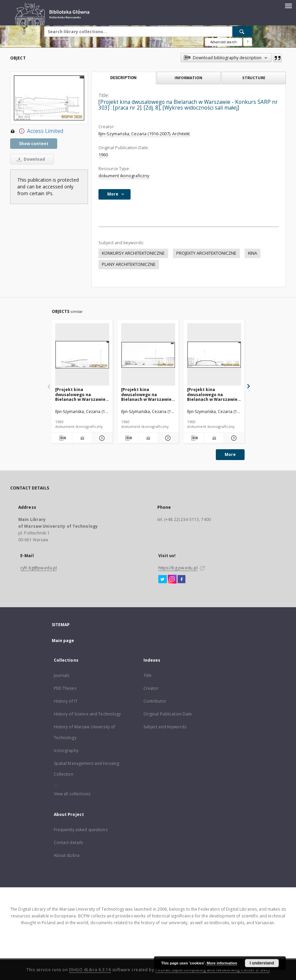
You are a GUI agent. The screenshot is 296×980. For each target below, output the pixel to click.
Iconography (66, 750)
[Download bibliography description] (62, 438)
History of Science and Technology (87, 714)
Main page (63, 641)
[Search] (242, 31)
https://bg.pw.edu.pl (178, 568)
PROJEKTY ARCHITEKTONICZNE (206, 253)
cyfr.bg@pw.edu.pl (39, 568)
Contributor (155, 701)
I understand (262, 963)
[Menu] (288, 5)
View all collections (72, 794)
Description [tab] (123, 78)
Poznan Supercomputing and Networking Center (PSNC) (212, 970)
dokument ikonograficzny (124, 176)
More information (222, 963)
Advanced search (224, 42)
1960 (103, 155)
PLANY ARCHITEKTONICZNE (129, 264)
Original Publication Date (168, 714)
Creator (151, 688)
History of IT (66, 701)
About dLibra (67, 855)
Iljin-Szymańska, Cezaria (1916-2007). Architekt (144, 134)
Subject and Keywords (165, 727)
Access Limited (37, 131)
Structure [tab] (254, 78)
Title (148, 675)
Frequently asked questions (81, 830)
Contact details (69, 842)
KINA (253, 253)
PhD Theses (65, 688)
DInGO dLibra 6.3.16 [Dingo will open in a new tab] (90, 970)
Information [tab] (188, 78)
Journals (62, 675)
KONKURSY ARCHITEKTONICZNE (133, 253)
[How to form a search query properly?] (248, 42)
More (230, 454)
